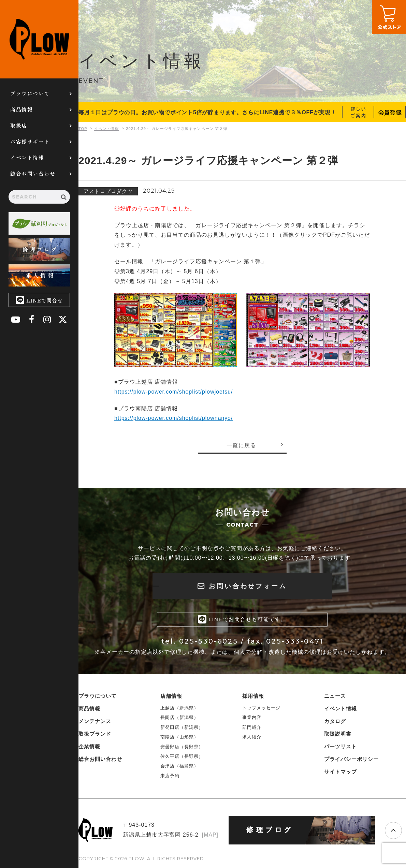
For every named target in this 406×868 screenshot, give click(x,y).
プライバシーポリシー (351, 759)
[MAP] (210, 835)
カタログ (335, 722)
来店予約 (170, 776)
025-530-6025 (209, 642)
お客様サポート (30, 141)
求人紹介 (252, 737)
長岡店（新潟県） (179, 718)
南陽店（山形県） (179, 737)
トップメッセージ (261, 708)
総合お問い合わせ (33, 173)
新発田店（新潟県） (182, 728)
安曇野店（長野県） (182, 747)
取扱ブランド (95, 734)
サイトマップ (340, 772)
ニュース (335, 696)
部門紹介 (252, 728)
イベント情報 (27, 157)
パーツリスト (340, 747)
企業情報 (89, 747)
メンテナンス (95, 722)
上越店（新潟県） (179, 708)
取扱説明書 (338, 734)
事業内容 (252, 718)
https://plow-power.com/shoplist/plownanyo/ (174, 418)
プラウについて (30, 93)
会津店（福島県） (179, 766)
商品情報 (21, 109)
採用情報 (253, 696)
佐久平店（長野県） (182, 757)
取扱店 (19, 125)
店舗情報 (171, 696)
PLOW (39, 39)
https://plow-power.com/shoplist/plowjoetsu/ (174, 392)
